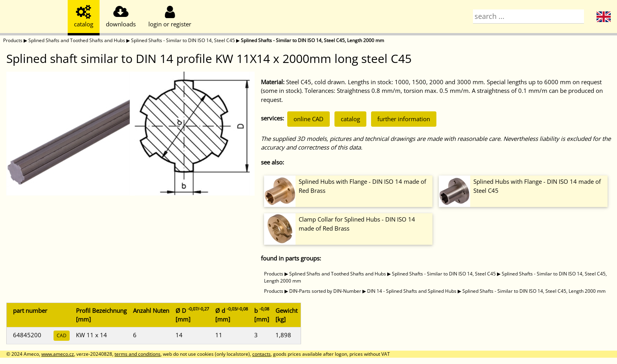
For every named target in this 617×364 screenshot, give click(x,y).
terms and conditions (138, 354)
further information (404, 119)
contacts (261, 354)
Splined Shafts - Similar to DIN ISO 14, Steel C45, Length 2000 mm (312, 40)
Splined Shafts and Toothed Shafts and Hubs (77, 40)
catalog (350, 119)
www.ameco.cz (58, 354)
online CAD (308, 119)
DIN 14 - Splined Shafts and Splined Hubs (412, 291)
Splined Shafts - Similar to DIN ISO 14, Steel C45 (183, 40)
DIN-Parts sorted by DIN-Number (325, 291)
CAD (62, 335)
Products (13, 40)
